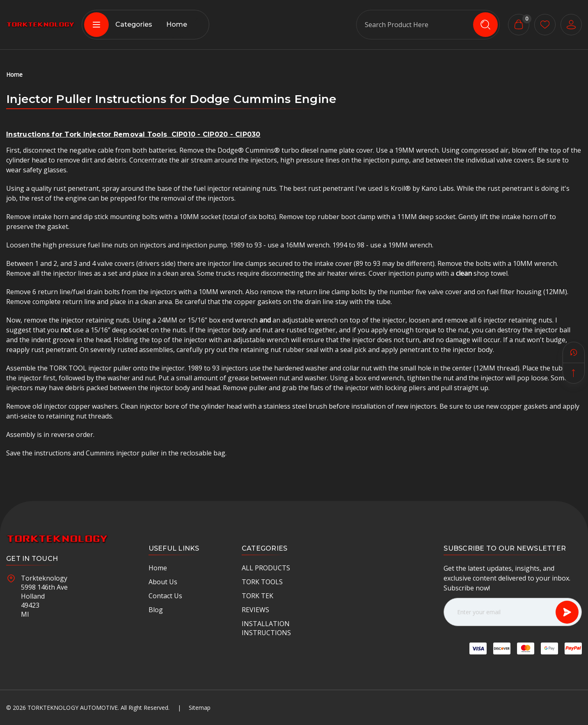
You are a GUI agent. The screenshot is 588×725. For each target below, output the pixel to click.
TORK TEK (257, 596)
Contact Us (165, 596)
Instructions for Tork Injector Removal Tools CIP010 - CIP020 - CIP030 (133, 134)
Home (177, 24)
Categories (118, 25)
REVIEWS (255, 610)
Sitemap (200, 708)
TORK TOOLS (262, 582)
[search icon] (485, 25)
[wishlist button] (545, 25)
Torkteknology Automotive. (73, 708)
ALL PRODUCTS (266, 568)
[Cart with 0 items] (519, 25)
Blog (156, 610)
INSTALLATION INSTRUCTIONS (266, 628)
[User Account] (571, 25)
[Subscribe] (567, 612)
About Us (163, 582)
